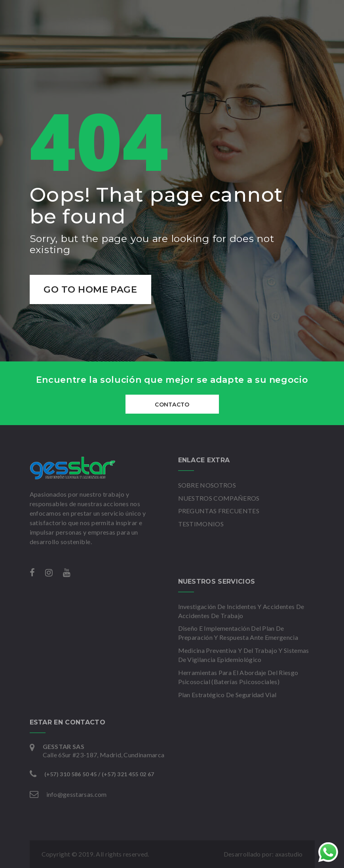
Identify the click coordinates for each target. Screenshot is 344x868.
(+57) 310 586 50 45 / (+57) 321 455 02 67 (99, 774)
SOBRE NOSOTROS (207, 485)
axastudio (289, 854)
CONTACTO (172, 405)
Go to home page (91, 289)
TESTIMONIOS (201, 524)
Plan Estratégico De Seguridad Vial (227, 695)
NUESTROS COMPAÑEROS (219, 498)
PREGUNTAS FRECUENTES (219, 511)
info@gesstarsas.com (77, 794)
